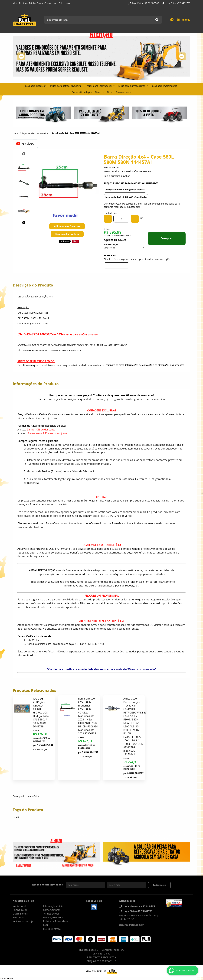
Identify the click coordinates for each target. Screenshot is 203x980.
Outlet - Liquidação (82, 92)
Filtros (98, 92)
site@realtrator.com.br (131, 925)
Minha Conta (36, 3)
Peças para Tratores (34, 86)
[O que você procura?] (157, 20)
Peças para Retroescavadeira (66, 86)
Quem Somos (20, 914)
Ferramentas (123, 92)
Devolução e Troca (53, 917)
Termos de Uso (51, 914)
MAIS (16, 817)
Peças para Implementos (164, 86)
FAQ (46, 925)
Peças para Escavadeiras (99, 86)
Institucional (19, 906)
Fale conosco (65, 3)
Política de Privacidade (55, 921)
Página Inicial (20, 910)
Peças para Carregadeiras (132, 86)
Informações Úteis (53, 906)
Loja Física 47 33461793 (178, 3)
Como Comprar (52, 910)
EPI (109, 92)
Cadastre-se (51, 3)
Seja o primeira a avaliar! (117, 176)
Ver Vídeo (25, 144)
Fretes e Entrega (52, 929)
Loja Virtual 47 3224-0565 (145, 3)
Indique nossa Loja (23, 921)
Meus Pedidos (20, 3)
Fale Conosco (20, 917)
